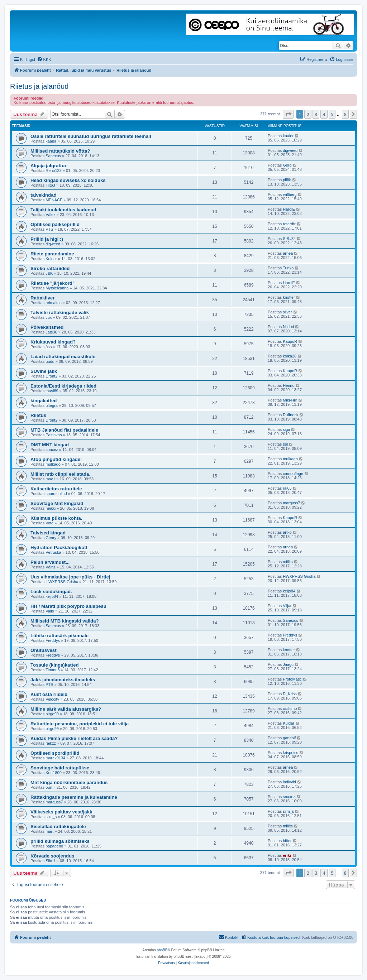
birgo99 (52, 714)
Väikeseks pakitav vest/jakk (61, 812)
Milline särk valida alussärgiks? (66, 709)
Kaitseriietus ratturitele (56, 489)
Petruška (53, 552)
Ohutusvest (44, 650)
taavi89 (52, 391)
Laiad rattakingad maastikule (63, 357)
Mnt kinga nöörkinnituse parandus (69, 782)
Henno (289, 385)
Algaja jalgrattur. (49, 166)
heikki (51, 508)
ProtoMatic (292, 679)
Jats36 (51, 332)
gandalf (289, 738)
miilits (288, 562)
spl (285, 444)
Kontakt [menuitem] (228, 937)
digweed (290, 150)
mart (49, 831)
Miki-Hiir (290, 400)
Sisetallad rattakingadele (58, 827)
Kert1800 (54, 773)
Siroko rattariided (50, 268)
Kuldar (51, 259)
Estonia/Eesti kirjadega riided (63, 386)
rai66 (287, 488)
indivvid (289, 782)
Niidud (288, 327)
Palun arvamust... (50, 562)
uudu (50, 361)
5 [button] (332, 114)
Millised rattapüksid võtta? (60, 151)
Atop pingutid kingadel (56, 459)
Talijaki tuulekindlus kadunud (63, 210)
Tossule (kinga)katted (55, 665)
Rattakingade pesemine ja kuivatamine (74, 797)
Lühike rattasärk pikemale (59, 636)
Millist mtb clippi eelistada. (60, 474)
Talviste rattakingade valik (60, 313)
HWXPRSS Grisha (62, 582)
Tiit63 (50, 185)
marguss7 (291, 503)
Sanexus (53, 156)
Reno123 (54, 170)
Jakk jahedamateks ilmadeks (63, 680)
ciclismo (290, 708)
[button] (288, 114)
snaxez (52, 450)
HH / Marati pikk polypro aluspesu (68, 606)
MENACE (54, 200)
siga (286, 429)
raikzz (51, 743)
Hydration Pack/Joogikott (59, 547)
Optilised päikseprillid (55, 224)
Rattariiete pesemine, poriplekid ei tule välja (80, 724)
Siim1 (51, 861)
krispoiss (290, 753)
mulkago (53, 464)
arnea (288, 253)
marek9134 (55, 758)
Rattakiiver (42, 298)
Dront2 (51, 376)
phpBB (162, 950)
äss (49, 347)
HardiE (289, 209)
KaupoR (290, 341)
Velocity (52, 699)
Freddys (53, 640)
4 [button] (324, 114)
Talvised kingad (48, 533)
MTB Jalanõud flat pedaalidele (64, 430)
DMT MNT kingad (50, 445)
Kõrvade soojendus (52, 856)
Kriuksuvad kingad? (53, 342)
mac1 (50, 479)
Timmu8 (53, 670)
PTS (49, 229)
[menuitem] (44, 59)
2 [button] (308, 114)
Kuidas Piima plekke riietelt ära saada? (74, 738)
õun (49, 787)
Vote (49, 523)
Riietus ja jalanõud (39, 86)
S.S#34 (289, 239)
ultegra (52, 405)
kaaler (51, 141)
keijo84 (52, 596)
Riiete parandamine (52, 254)
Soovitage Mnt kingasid (57, 503)
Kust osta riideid (49, 694)
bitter (287, 841)
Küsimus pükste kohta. (56, 518)
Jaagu (288, 664)
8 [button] (345, 114)
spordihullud (56, 494)
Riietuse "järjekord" (53, 283)
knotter (289, 297)
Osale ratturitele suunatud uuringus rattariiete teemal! (91, 136)
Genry (51, 538)
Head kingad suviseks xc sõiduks (68, 180)
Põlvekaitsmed (47, 327)
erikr (287, 855)
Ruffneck (290, 415)
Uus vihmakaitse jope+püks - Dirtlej (70, 577)
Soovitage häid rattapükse (60, 768)
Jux (49, 317)
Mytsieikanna (57, 288)
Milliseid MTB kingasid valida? (65, 621)
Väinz (51, 567)
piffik (287, 180)
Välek (51, 215)
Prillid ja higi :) (47, 239)
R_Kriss (290, 694)
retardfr (289, 224)
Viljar (287, 606)
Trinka (288, 268)
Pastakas (54, 435)
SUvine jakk (44, 371)
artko (287, 532)
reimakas (54, 303)
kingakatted (44, 401)
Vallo (50, 611)
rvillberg (290, 194)
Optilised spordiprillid (55, 753)
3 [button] (316, 114)
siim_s (51, 817)
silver (287, 312)
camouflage (293, 474)
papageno (54, 846)
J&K (49, 273)
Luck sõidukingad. (51, 592)
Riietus (38, 415)
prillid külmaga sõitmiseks (60, 841)
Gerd (287, 165)
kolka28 (290, 356)
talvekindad (44, 195)
